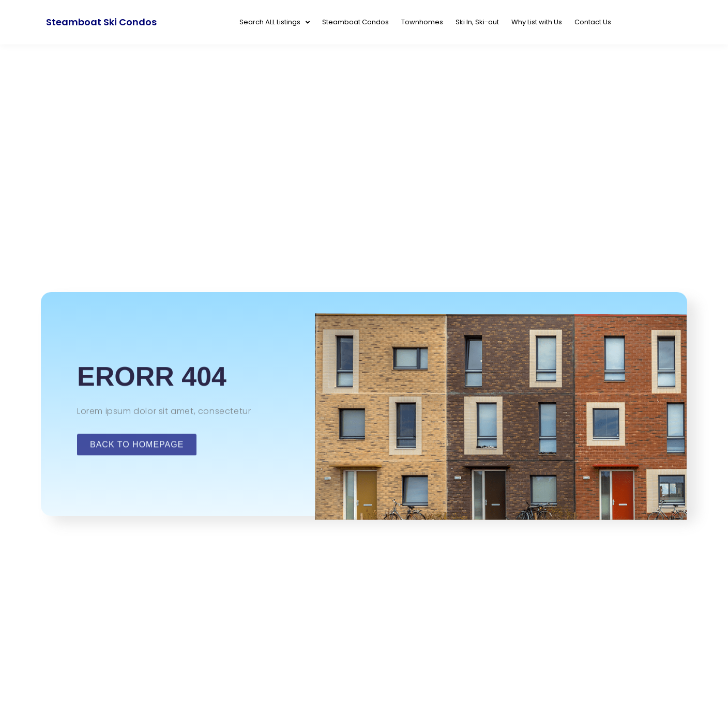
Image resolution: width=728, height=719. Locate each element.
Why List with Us (537, 22)
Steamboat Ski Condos (101, 22)
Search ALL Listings (275, 22)
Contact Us (593, 22)
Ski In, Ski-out (477, 22)
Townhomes (422, 22)
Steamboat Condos (355, 22)
